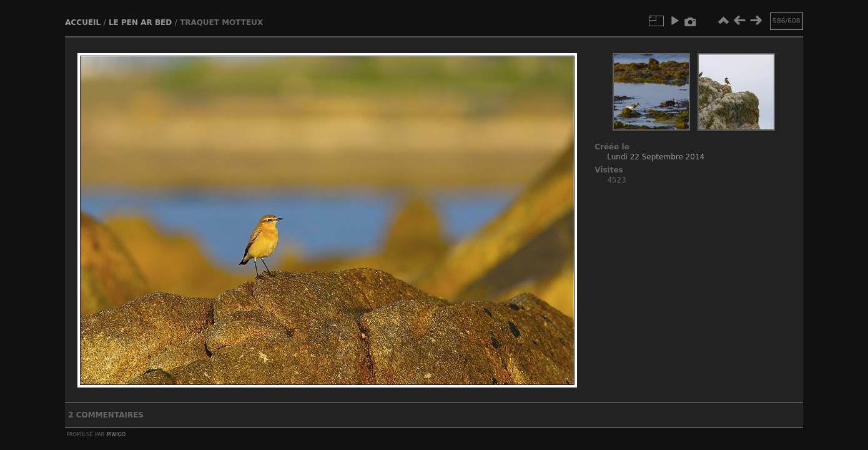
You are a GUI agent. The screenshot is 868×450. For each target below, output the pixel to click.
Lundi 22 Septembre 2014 (656, 157)
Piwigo (116, 434)
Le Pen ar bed (140, 22)
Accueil (83, 22)
